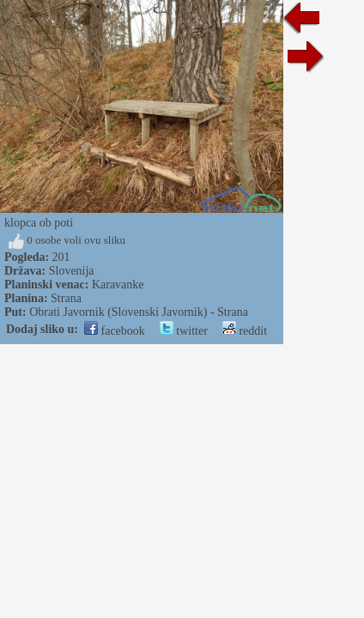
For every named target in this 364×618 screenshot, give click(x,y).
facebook (115, 331)
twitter (184, 331)
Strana (66, 298)
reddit (245, 331)
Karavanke (118, 285)
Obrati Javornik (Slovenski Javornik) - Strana (139, 312)
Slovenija (72, 271)
